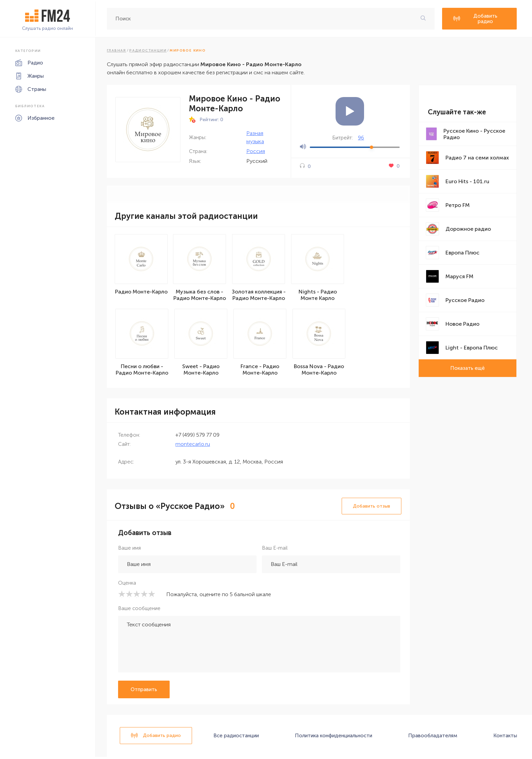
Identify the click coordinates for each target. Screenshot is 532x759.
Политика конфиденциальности (334, 738)
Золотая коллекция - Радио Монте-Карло (260, 296)
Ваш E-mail (275, 550)
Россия (256, 151)
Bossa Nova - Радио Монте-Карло (319, 372)
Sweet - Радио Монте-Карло (201, 372)
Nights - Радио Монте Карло (319, 296)
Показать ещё (468, 368)
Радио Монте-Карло (142, 293)
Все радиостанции (236, 738)
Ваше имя (129, 550)
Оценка (127, 585)
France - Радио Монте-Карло (260, 372)
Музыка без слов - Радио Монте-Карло (201, 296)
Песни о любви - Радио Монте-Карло (142, 372)
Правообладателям (433, 738)
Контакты (505, 738)
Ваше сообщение (139, 610)
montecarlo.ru (193, 446)
